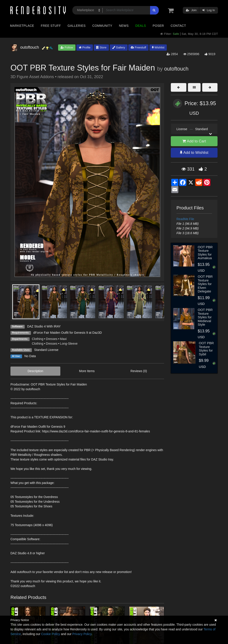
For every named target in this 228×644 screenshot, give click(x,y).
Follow (67, 47)
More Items (87, 371)
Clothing (38, 339)
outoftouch (176, 69)
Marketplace (22, 26)
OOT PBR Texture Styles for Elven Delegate (205, 284)
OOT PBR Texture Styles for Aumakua (205, 253)
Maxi (63, 339)
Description (35, 371)
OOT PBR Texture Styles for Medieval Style (205, 317)
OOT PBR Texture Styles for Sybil (206, 349)
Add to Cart (194, 141)
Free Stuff (51, 26)
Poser (158, 26)
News (124, 26)
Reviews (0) (139, 371)
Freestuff (138, 47)
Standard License (46, 350)
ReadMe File (185, 219)
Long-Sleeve (69, 344)
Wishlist (158, 47)
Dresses (52, 339)
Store (101, 47)
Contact (178, 26)
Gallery (119, 47)
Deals (141, 26)
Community (102, 26)
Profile (85, 47)
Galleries (76, 26)
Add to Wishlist (194, 153)
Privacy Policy (82, 634)
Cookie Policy (51, 634)
